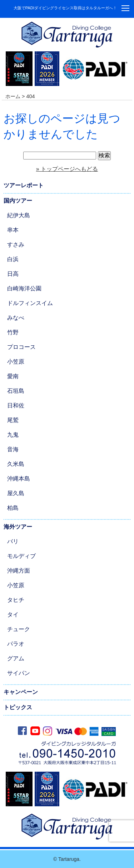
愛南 (13, 376)
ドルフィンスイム (30, 303)
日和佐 (16, 405)
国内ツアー (18, 201)
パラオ (16, 644)
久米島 (16, 464)
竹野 (13, 332)
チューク (19, 629)
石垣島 (16, 391)
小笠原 (16, 362)
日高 (13, 274)
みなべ (16, 318)
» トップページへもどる (67, 169)
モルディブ (21, 556)
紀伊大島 (19, 215)
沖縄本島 (19, 479)
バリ (13, 541)
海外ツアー (18, 527)
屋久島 (16, 493)
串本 (13, 230)
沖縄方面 (19, 571)
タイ (13, 615)
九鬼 (13, 435)
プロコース (21, 347)
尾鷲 (13, 420)
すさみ (16, 245)
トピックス (18, 707)
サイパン (19, 673)
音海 (13, 449)
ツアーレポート (24, 185)
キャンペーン (21, 692)
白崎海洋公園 (24, 288)
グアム (16, 658)
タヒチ (16, 600)
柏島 (13, 508)
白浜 (13, 259)
